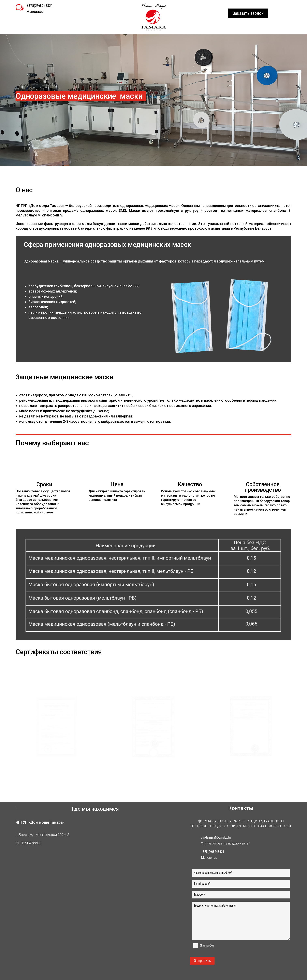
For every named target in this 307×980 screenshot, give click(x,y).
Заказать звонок (248, 13)
